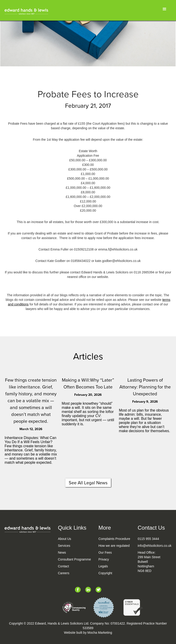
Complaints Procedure (114, 539)
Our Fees (105, 552)
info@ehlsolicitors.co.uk (155, 546)
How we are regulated (114, 546)
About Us (65, 539)
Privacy (104, 559)
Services (64, 546)
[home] (26, 11)
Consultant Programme (74, 559)
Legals (103, 566)
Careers (64, 573)
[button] (165, 9)
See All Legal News (88, 483)
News (62, 552)
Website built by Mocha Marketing (88, 633)
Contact (63, 566)
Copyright (105, 573)
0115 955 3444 (148, 539)
